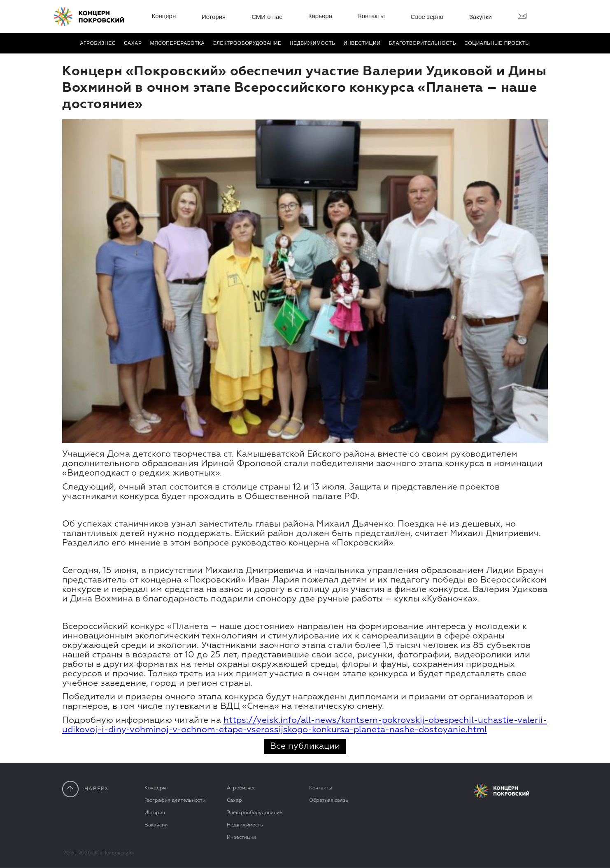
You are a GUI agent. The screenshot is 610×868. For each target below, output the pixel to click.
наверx (85, 789)
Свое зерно (427, 17)
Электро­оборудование (247, 43)
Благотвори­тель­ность (422, 43)
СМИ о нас (267, 17)
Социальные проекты (497, 43)
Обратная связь (329, 801)
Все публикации (305, 746)
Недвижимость (313, 43)
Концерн (164, 16)
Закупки (481, 17)
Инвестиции (362, 43)
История (214, 17)
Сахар (133, 43)
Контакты (371, 16)
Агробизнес (98, 43)
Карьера (320, 16)
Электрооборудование (255, 813)
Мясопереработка (178, 43)
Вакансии (156, 825)
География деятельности (175, 801)
